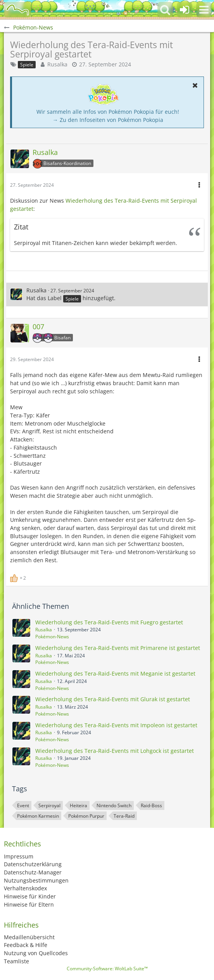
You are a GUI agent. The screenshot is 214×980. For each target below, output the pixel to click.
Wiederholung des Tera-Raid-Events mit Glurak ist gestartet (113, 699)
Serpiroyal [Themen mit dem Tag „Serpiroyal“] (49, 805)
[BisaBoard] (17, 10)
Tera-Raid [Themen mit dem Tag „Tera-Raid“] (124, 816)
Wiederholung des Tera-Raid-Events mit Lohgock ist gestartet (115, 751)
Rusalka (57, 64)
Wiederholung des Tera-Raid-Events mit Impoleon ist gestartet (116, 725)
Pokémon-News (52, 637)
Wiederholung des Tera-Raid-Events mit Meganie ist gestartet (115, 673)
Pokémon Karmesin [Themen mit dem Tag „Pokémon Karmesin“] (38, 816)
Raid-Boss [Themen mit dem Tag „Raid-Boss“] (151, 805)
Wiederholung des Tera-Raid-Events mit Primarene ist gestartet (118, 648)
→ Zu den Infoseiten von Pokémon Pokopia (108, 120)
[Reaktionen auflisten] (19, 577)
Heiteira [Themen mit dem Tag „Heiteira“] (79, 805)
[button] (204, 10)
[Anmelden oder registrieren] (185, 10)
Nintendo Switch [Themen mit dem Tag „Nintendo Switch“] (114, 805)
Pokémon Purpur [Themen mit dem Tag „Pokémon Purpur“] (86, 816)
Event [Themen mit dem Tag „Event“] (23, 805)
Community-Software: (107, 969)
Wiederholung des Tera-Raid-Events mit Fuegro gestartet (109, 622)
